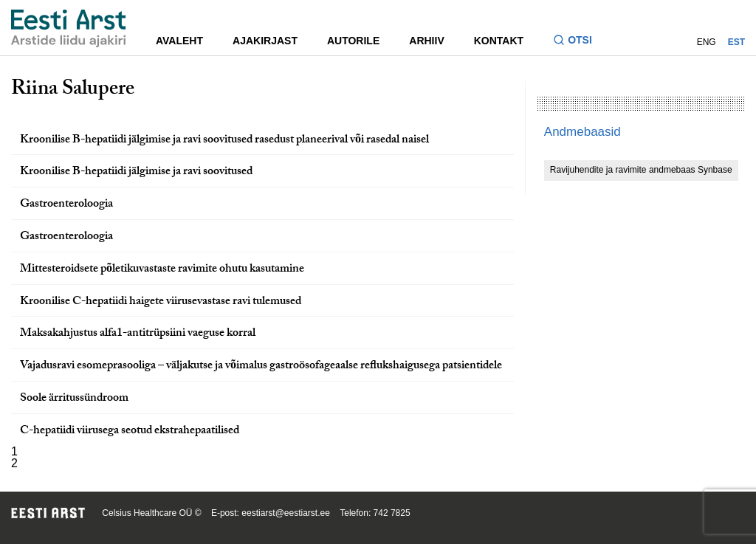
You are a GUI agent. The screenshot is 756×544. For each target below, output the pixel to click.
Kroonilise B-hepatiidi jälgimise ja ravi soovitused (136, 172)
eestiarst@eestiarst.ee (286, 513)
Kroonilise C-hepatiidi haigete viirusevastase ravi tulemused (161, 302)
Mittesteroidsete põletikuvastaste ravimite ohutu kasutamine (162, 270)
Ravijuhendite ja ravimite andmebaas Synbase (641, 170)
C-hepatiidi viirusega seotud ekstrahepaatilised (130, 431)
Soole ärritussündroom (74, 399)
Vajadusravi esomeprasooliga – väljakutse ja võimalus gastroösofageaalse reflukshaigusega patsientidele (261, 366)
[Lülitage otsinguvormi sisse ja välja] (578, 42)
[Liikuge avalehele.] (69, 28)
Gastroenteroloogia (66, 205)
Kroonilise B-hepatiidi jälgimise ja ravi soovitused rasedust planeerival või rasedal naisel (224, 141)
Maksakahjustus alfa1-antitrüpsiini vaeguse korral (138, 334)
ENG (707, 42)
